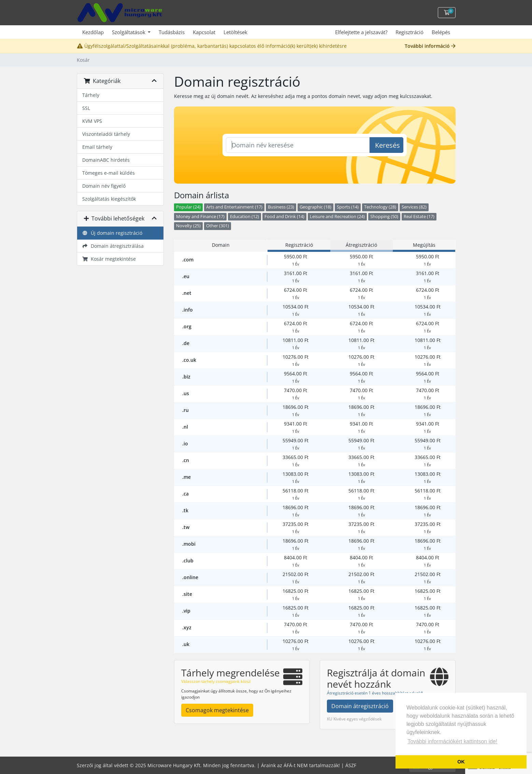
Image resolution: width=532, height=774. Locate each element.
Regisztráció (409, 32)
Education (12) (245, 217)
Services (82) (414, 207)
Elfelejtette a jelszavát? (361, 32)
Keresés (387, 145)
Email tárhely (97, 147)
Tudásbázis (172, 32)
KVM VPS (92, 121)
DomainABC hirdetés (106, 160)
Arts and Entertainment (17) (234, 207)
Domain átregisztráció (360, 706)
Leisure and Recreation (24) (337, 217)
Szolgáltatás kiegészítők (109, 199)
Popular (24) (188, 207)
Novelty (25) (188, 226)
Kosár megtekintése (109, 259)
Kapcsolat (204, 32)
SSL (86, 108)
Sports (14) (348, 207)
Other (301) (218, 226)
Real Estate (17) (419, 217)
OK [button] (461, 762)
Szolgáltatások (129, 32)
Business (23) (281, 207)
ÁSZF (351, 765)
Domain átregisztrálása (113, 246)
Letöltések (235, 32)
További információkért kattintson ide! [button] (452, 741)
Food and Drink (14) (284, 217)
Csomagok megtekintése (217, 710)
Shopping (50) (384, 217)
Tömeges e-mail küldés (109, 173)
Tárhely (91, 95)
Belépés (441, 32)
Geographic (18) (315, 207)
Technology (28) (380, 207)
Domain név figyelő (104, 186)
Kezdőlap (93, 32)
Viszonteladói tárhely (106, 134)
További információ (430, 46)
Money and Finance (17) (200, 217)
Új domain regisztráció (112, 233)
